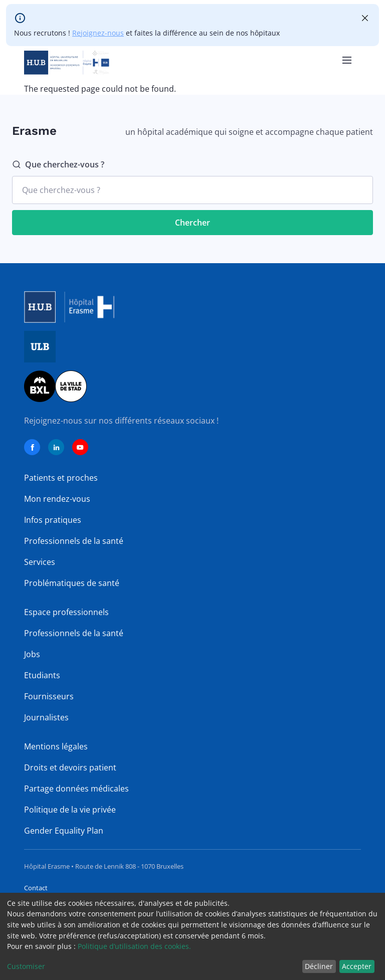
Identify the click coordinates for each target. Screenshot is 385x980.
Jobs (32, 654)
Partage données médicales (76, 789)
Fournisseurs (49, 696)
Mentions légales (56, 746)
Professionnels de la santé (74, 541)
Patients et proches (61, 478)
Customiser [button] (26, 966)
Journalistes (46, 717)
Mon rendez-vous (57, 499)
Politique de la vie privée (70, 810)
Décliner (319, 966)
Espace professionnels (66, 612)
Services (40, 562)
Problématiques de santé (72, 583)
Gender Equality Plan (64, 831)
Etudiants (42, 675)
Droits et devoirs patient (70, 767)
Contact (36, 888)
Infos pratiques (53, 520)
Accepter (357, 966)
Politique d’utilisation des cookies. (134, 946)
